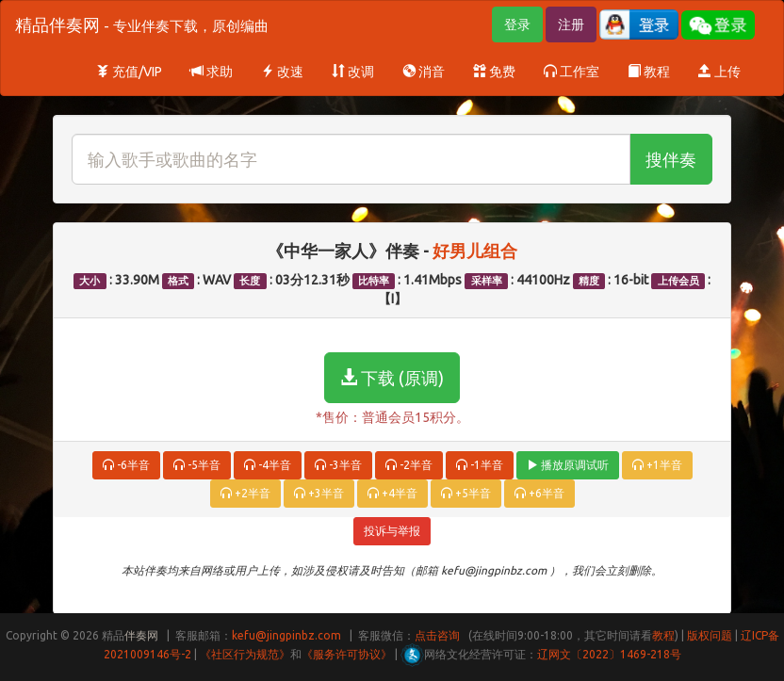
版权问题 (710, 635)
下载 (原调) (392, 378)
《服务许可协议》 (347, 654)
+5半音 (466, 493)
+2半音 (245, 493)
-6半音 (126, 465)
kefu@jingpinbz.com (286, 635)
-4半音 (268, 465)
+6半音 (539, 493)
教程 (649, 72)
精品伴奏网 (142, 24)
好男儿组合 (475, 251)
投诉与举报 (392, 531)
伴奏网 (141, 635)
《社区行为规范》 (245, 654)
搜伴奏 (671, 159)
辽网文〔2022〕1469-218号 (609, 654)
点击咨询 (437, 635)
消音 (424, 72)
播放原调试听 (568, 465)
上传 (719, 72)
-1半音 (480, 465)
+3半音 (319, 493)
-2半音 (409, 465)
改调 (353, 72)
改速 (282, 72)
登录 (517, 24)
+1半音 (657, 465)
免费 (494, 72)
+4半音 (392, 493)
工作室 (572, 72)
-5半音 (197, 465)
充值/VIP (129, 72)
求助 (212, 72)
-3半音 (338, 465)
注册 (571, 24)
